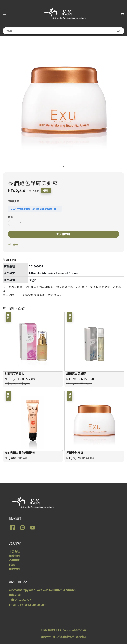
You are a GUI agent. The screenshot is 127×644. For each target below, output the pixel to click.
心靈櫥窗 (14, 560)
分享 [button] (13, 245)
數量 (11, 217)
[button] (5, 14)
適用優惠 (14, 201)
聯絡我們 (14, 569)
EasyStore (80, 630)
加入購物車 (64, 234)
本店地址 (14, 551)
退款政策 (69, 637)
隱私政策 (58, 637)
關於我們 (14, 556)
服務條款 (46, 637)
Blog (12, 565)
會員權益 (81, 637)
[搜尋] (119, 31)
